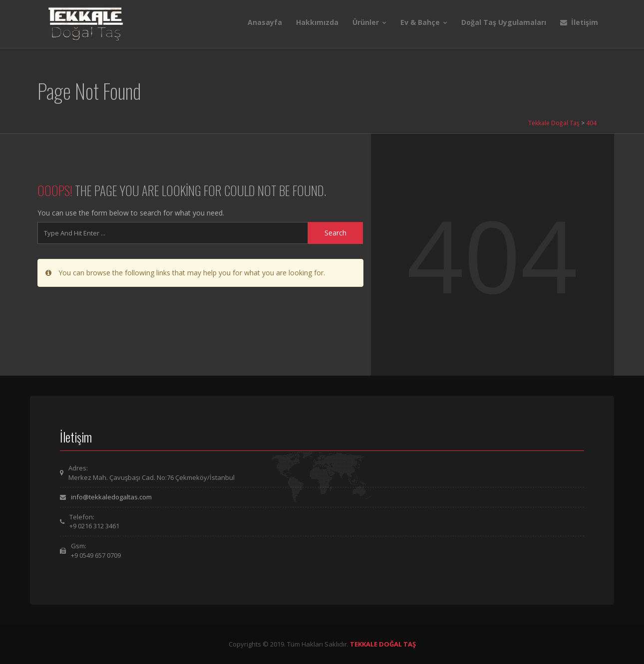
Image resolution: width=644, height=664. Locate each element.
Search (335, 233)
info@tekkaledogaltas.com (111, 497)
